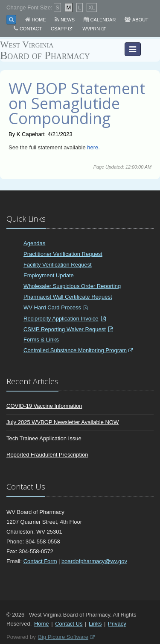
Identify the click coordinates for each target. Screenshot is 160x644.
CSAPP (59, 29)
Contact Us (69, 624)
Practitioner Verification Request (63, 254)
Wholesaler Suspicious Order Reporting (72, 286)
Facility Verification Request (58, 265)
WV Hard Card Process (52, 307)
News (68, 20)
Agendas (34, 243)
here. (93, 147)
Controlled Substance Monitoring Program (75, 350)
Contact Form (40, 561)
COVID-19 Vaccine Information (44, 406)
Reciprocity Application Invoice (61, 319)
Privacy (117, 624)
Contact (31, 29)
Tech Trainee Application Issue (44, 438)
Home (39, 20)
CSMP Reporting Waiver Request (65, 329)
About (140, 20)
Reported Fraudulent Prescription (47, 455)
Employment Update (49, 275)
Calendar (103, 20)
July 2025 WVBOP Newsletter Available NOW (63, 422)
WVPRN (91, 29)
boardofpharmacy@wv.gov (94, 561)
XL (92, 7)
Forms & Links (41, 340)
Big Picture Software (63, 637)
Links (95, 624)
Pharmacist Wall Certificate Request (68, 297)
